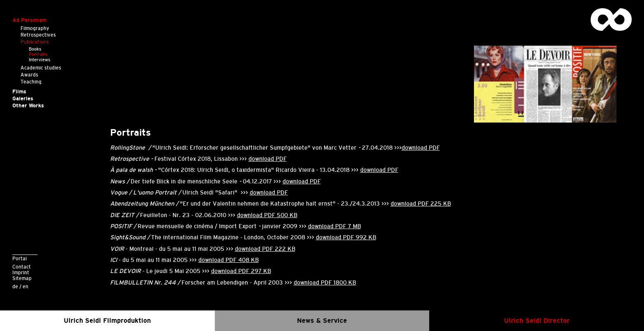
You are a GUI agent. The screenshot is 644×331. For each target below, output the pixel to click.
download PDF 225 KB (421, 204)
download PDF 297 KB (241, 271)
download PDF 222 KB (265, 249)
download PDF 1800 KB (325, 282)
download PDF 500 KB (267, 215)
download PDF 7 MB (335, 226)
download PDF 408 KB (229, 260)
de (15, 286)
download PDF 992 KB (346, 237)
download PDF (421, 148)
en (25, 286)
